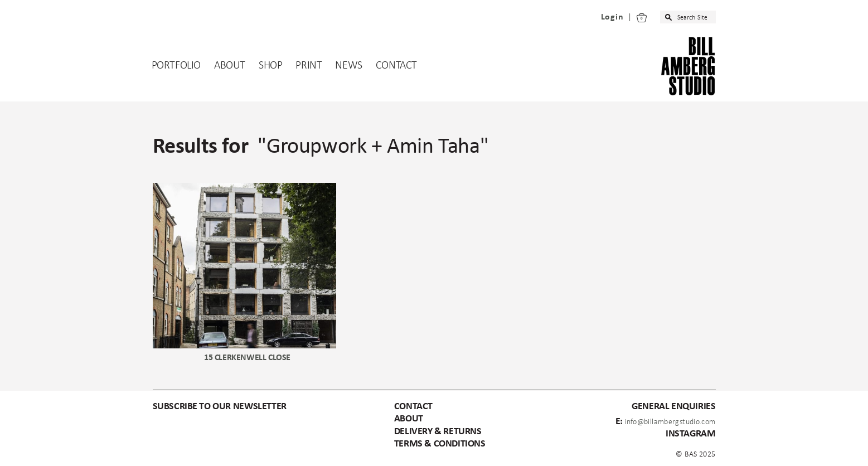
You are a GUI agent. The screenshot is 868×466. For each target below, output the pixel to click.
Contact (396, 66)
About (230, 66)
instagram (690, 434)
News (348, 66)
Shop (270, 66)
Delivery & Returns (438, 432)
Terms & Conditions (440, 444)
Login (612, 17)
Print (309, 66)
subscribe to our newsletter (220, 407)
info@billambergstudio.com (670, 422)
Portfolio (176, 66)
